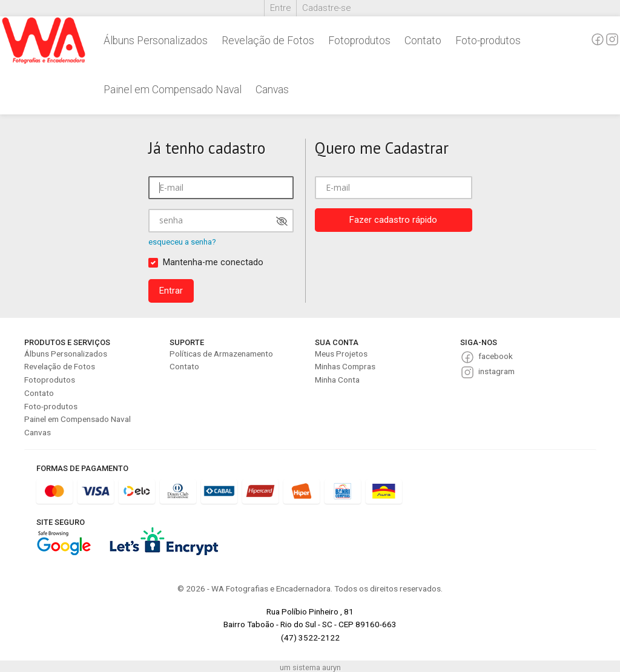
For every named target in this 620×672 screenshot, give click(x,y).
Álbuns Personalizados (156, 41)
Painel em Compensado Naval (173, 90)
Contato (423, 41)
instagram (496, 371)
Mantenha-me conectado (213, 262)
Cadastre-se (326, 8)
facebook (496, 356)
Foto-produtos (488, 41)
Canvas (272, 90)
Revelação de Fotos (268, 41)
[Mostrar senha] (282, 221)
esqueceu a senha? (182, 242)
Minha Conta (337, 380)
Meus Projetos (341, 354)
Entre (280, 8)
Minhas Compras (345, 366)
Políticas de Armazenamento (221, 354)
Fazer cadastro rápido (393, 220)
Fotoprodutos (359, 41)
